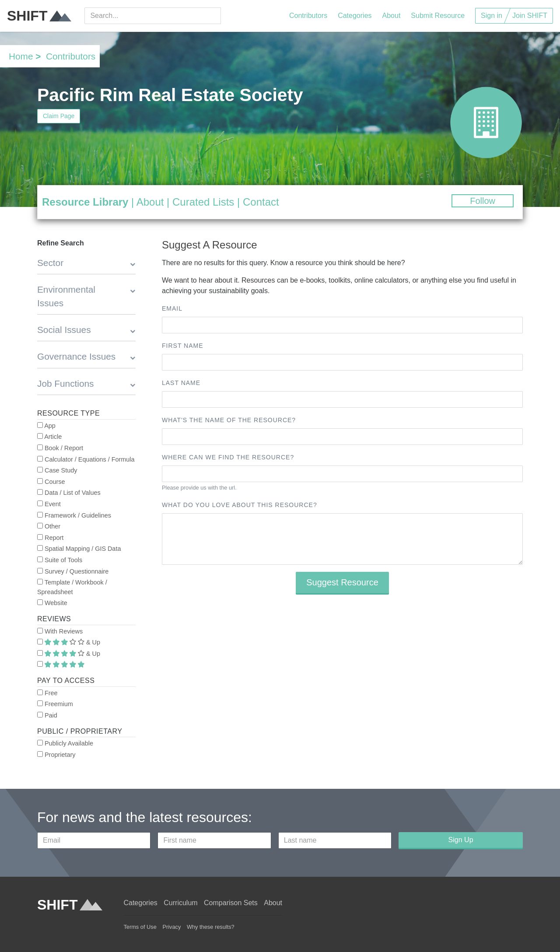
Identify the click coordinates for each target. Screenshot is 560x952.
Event (49, 504)
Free (47, 693)
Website (52, 603)
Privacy (171, 927)
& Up (69, 642)
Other (49, 526)
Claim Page (59, 116)
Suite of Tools (60, 560)
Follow (483, 201)
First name (183, 346)
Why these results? (211, 927)
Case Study (57, 470)
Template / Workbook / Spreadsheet (72, 587)
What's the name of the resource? (229, 420)
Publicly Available (65, 743)
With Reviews (60, 631)
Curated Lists (203, 202)
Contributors (308, 16)
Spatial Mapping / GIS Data (79, 549)
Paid (47, 715)
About (392, 16)
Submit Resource (438, 16)
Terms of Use (140, 927)
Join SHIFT (530, 16)
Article (49, 437)
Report (50, 538)
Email (172, 308)
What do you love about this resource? (240, 505)
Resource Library (85, 202)
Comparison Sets (231, 903)
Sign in (492, 16)
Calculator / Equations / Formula (86, 459)
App (46, 426)
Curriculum (180, 903)
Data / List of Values (69, 493)
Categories (355, 16)
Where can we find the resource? (228, 457)
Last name (181, 383)
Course (51, 482)
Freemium (55, 704)
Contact (261, 202)
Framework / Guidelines (74, 515)
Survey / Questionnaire (73, 571)
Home (21, 56)
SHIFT (39, 16)
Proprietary (56, 755)
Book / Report (60, 448)
